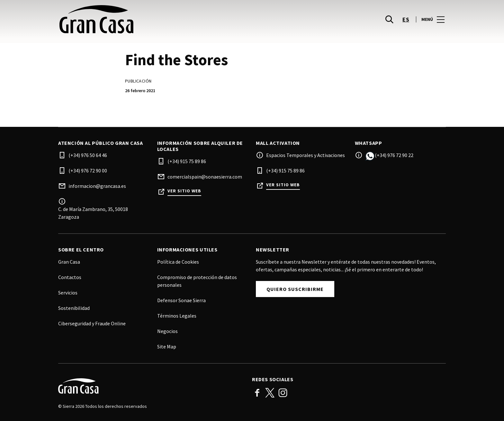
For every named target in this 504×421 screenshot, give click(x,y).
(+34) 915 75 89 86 (187, 161)
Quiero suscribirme (295, 289)
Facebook (257, 393)
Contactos (70, 277)
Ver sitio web (184, 191)
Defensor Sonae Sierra (181, 300)
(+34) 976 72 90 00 (88, 171)
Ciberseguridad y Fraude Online (92, 323)
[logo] (156, 19)
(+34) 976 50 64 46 (88, 155)
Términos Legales (177, 316)
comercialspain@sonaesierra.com (205, 177)
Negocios (167, 331)
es (406, 19)
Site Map (167, 346)
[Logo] (151, 386)
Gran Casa (69, 262)
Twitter (270, 393)
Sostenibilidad (74, 308)
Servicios (68, 293)
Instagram (283, 393)
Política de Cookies (178, 262)
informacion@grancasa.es (97, 186)
